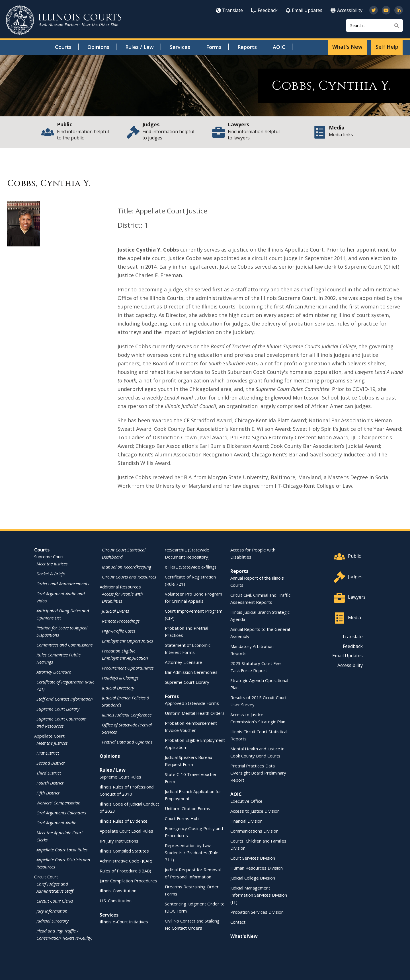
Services (180, 47)
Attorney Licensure (54, 672)
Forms (214, 47)
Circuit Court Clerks (55, 901)
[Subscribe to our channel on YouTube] (386, 10)
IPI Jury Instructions (119, 841)
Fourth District (50, 783)
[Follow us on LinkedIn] (399, 10)
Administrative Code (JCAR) (126, 861)
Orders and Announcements (63, 584)
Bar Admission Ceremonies (191, 672)
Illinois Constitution (118, 891)
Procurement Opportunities (128, 668)
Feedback (264, 10)
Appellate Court (49, 736)
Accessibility (347, 10)
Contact (238, 922)
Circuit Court (46, 877)
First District (48, 753)
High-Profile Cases (119, 631)
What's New (347, 47)
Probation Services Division (257, 912)
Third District (49, 773)
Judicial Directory (53, 921)
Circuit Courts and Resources (129, 577)
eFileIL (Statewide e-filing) (190, 567)
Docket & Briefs (51, 574)
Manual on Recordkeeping (127, 567)
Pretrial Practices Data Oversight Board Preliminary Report (258, 773)
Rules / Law (140, 47)
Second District (51, 763)
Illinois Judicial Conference (127, 715)
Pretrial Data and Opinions (127, 742)
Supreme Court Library (58, 709)
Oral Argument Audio (56, 823)
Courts (63, 47)
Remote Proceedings (121, 621)
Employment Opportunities (127, 641)
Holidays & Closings (120, 678)
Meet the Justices (52, 564)
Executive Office (246, 801)
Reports (247, 47)
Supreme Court (49, 557)
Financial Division (246, 821)
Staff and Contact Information (65, 699)
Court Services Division (253, 858)
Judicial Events (115, 611)
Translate (229, 10)
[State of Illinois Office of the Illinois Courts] (63, 20)
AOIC (279, 47)
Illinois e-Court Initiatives (124, 922)
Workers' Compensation (59, 803)
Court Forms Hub (182, 818)
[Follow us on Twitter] (374, 10)
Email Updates (304, 10)
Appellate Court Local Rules (62, 850)
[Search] (374, 25)
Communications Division (254, 831)
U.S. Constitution (116, 901)
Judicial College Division (253, 878)
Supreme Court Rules (120, 777)
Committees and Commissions (64, 645)
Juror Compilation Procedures (128, 881)
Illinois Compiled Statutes (124, 851)
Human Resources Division (257, 868)
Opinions (98, 47)
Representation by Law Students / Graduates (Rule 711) (192, 853)
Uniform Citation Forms (187, 808)
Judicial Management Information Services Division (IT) (259, 895)
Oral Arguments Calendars (61, 813)
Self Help (387, 47)
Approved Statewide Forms (192, 703)
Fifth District (48, 793)
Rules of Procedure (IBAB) (125, 871)
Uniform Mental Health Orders (195, 713)
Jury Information (52, 911)
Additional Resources (120, 587)
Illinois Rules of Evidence (124, 821)
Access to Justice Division (255, 811)
